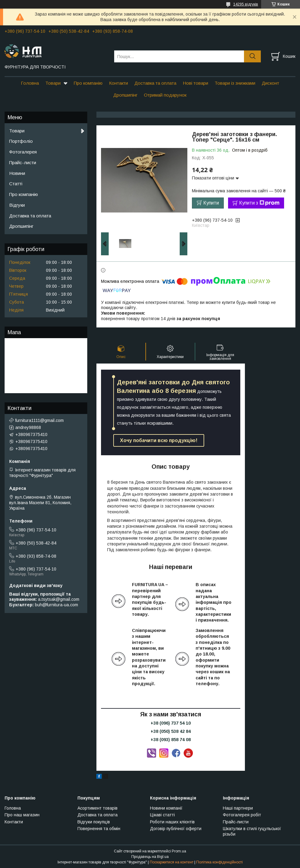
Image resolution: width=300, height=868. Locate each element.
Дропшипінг (125, 95)
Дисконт (270, 83)
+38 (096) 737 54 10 (171, 723)
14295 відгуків (246, 4)
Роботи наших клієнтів (172, 822)
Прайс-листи (23, 163)
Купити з (259, 203)
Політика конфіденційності (219, 862)
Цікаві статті (162, 815)
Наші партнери (238, 808)
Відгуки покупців (94, 822)
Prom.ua (179, 851)
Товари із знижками (235, 83)
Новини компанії (166, 808)
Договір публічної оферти (176, 829)
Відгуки (17, 205)
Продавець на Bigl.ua (150, 857)
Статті (16, 184)
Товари (53, 83)
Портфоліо (21, 141)
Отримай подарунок (165, 95)
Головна (30, 83)
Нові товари (195, 83)
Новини (17, 173)
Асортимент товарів (97, 808)
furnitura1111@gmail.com (39, 420)
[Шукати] (252, 56)
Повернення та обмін (99, 829)
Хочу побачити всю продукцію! (159, 440)
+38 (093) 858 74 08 (171, 740)
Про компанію (88, 83)
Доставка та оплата (155, 83)
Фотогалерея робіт (242, 815)
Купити (211, 203)
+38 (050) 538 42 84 (171, 731)
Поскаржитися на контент (172, 862)
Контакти (118, 83)
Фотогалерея (23, 152)
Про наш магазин (22, 815)
